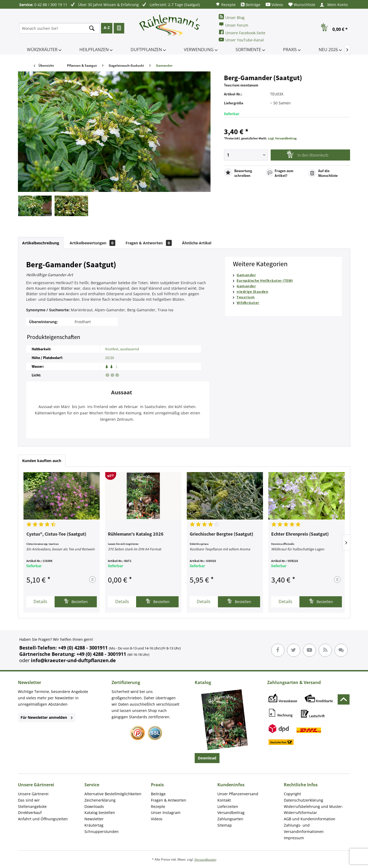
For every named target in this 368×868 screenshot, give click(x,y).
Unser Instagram (166, 813)
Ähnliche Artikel (197, 243)
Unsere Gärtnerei (33, 794)
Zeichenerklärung (100, 800)
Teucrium (246, 297)
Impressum (294, 838)
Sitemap (225, 825)
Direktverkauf (30, 813)
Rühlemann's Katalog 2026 (136, 534)
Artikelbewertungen (92, 243)
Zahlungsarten (230, 819)
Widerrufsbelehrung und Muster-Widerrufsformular (314, 810)
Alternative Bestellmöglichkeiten (113, 794)
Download (207, 758)
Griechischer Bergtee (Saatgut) (221, 534)
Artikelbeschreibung (41, 243)
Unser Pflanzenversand (238, 794)
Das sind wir (29, 800)
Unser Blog (232, 17)
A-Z (107, 28)
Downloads (94, 806)
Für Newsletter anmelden (47, 717)
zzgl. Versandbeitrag (282, 138)
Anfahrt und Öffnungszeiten (43, 819)
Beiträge (251, 5)
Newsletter (94, 819)
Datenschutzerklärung (304, 800)
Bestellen (76, 601)
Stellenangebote (32, 806)
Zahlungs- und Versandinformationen (304, 828)
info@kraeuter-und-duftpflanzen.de (73, 660)
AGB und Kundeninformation (310, 819)
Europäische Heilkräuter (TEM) (265, 280)
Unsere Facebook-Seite (242, 32)
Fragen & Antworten (149, 243)
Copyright (292, 794)
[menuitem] (226, 4)
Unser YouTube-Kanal (241, 40)
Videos (274, 5)
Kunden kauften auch (42, 461)
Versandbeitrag (231, 813)
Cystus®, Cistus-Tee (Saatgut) (56, 534)
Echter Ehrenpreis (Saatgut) (300, 534)
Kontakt (224, 800)
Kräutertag (94, 825)
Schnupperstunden (102, 831)
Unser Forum (233, 25)
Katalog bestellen (100, 813)
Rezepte (226, 4)
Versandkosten (205, 859)
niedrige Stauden (252, 292)
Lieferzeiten (228, 806)
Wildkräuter (248, 303)
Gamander (246, 275)
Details (40, 602)
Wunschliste (302, 5)
